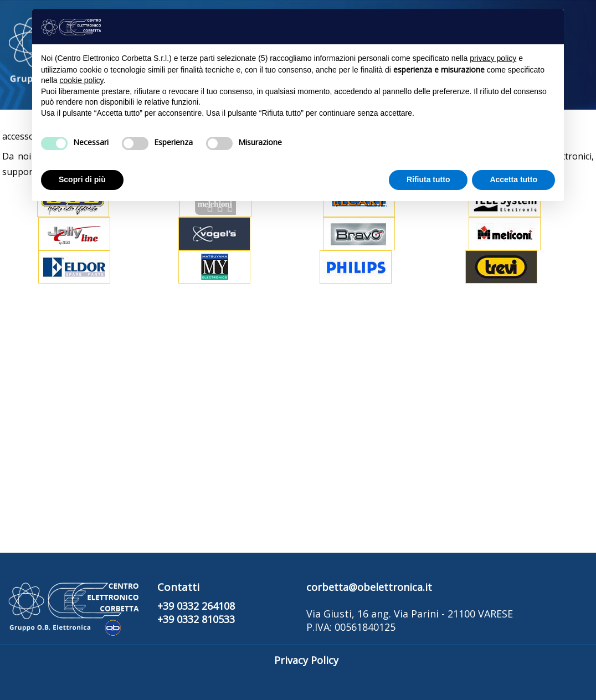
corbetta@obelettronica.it (369, 587)
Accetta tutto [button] (513, 179)
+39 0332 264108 (196, 606)
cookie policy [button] (81, 80)
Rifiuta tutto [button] (428, 179)
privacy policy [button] (493, 58)
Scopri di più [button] (82, 179)
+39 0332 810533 (196, 619)
